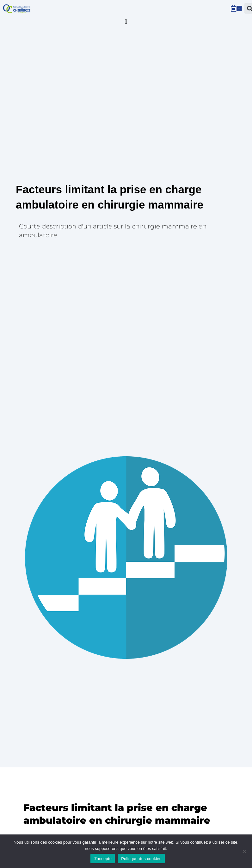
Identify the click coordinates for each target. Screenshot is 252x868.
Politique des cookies (141, 859)
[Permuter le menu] (126, 22)
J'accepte (103, 859)
